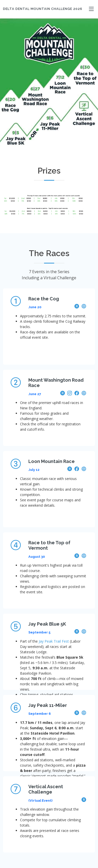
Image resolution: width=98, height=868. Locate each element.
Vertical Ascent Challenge (46, 789)
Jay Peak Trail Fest (54, 641)
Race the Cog (44, 299)
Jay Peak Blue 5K (47, 624)
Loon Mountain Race (52, 461)
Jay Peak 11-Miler (48, 705)
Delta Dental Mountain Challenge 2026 (43, 9)
